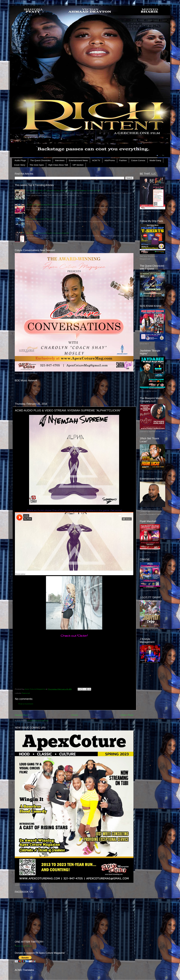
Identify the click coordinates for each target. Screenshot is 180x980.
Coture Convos (138, 160)
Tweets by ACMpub (23, 946)
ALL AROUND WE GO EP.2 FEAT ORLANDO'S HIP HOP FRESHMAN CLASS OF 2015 (63, 190)
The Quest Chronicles (40, 160)
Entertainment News (78, 160)
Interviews (60, 160)
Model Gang (155, 160)
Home (75, 715)
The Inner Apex (37, 165)
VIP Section (78, 165)
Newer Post (22, 715)
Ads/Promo (110, 160)
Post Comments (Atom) (38, 721)
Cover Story (20, 165)
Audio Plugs (20, 160)
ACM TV (96, 160)
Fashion (123, 160)
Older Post (127, 715)
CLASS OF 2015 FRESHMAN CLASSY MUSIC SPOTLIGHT (52, 205)
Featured (26, 693)
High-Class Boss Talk (58, 165)
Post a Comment (26, 704)
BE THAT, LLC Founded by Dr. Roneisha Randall (48, 233)
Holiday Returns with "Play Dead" (41, 219)
